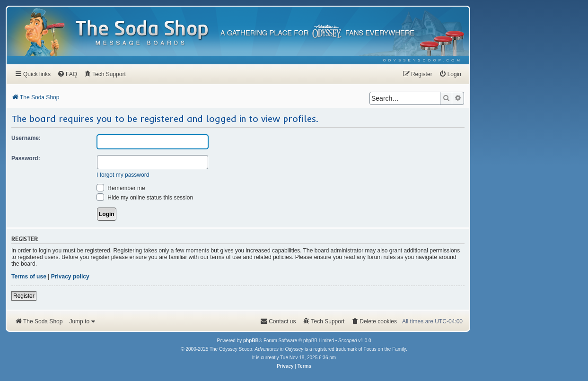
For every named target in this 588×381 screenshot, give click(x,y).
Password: (26, 158)
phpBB (251, 341)
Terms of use (29, 277)
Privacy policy (70, 277)
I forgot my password (123, 175)
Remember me (121, 188)
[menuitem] (423, 60)
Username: (26, 138)
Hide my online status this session (145, 198)
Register (24, 296)
